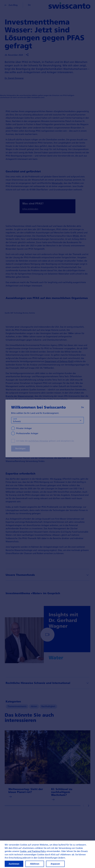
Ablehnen (35, 864)
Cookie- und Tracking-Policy (33, 851)
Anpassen (55, 864)
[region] (47, 854)
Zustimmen (14, 864)
